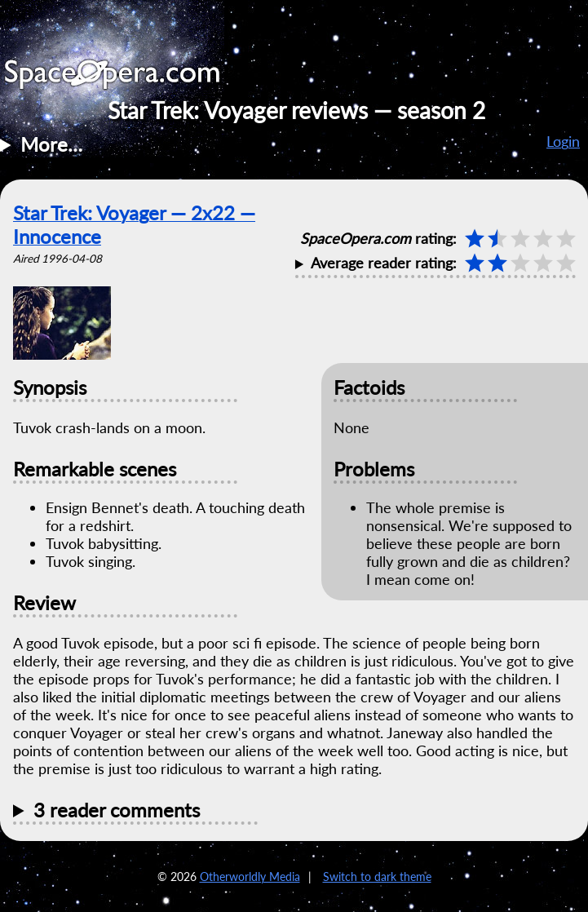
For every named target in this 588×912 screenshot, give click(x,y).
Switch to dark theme (377, 877)
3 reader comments (117, 810)
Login (563, 141)
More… (51, 144)
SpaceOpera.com (122, 79)
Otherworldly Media (250, 877)
